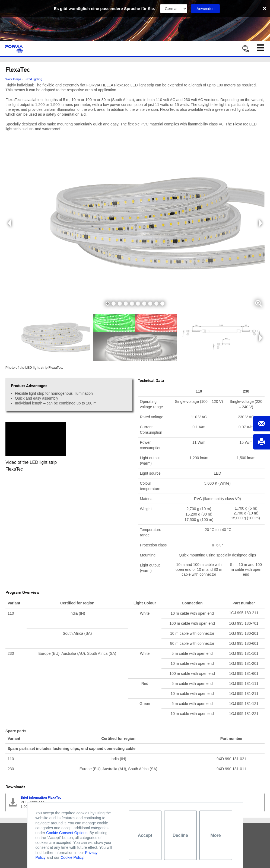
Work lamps (13, 79)
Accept (145, 835)
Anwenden (205, 9)
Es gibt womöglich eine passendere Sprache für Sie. (105, 9)
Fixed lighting (34, 79)
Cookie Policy (72, 857)
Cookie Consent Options (67, 833)
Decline (180, 835)
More (215, 835)
